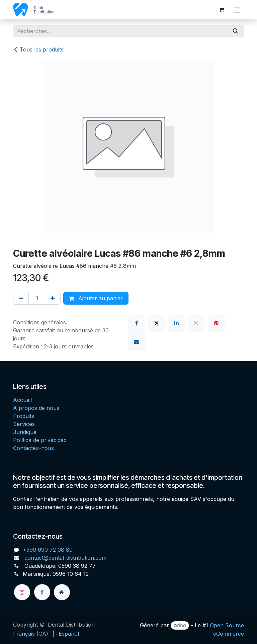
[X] (157, 323)
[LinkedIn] (176, 323)
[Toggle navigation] (237, 10)
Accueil (22, 400)
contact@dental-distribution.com (65, 558)
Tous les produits (38, 49)
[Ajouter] (53, 298)
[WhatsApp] (196, 323)
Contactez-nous (33, 448)
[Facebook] (137, 323)
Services (24, 424)
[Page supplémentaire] (62, 592)
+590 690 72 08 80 (48, 550)
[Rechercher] (236, 31)
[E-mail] (137, 341)
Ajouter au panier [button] (96, 298)
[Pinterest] (216, 323)
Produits (24, 416)
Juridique (25, 432)
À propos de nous (36, 408)
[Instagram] (22, 592)
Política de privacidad (40, 440)
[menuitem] (31, 634)
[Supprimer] (21, 298)
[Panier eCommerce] (221, 10)
